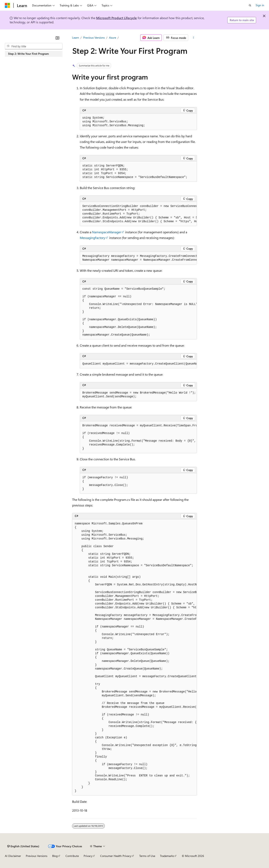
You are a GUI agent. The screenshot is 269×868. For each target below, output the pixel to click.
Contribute (72, 856)
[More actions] (193, 38)
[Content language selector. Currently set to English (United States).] (23, 846)
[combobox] (34, 46)
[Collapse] (57, 38)
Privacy (88, 856)
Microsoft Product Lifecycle (116, 18)
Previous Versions (94, 38)
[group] (138, 214)
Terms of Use (147, 856)
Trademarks (167, 856)
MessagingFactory (92, 238)
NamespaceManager (107, 232)
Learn (76, 38)
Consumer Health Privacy (116, 856)
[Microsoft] (7, 5)
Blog (55, 856)
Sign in (260, 5)
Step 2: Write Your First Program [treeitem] (28, 54)
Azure (113, 38)
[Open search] (250, 5)
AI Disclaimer (13, 856)
